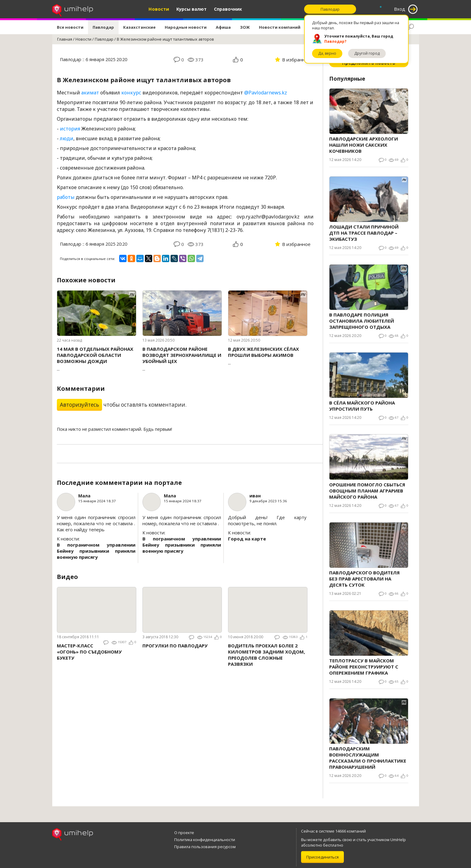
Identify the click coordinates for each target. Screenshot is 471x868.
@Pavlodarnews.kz (266, 93)
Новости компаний (280, 27)
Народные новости (186, 27)
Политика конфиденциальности (205, 840)
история (70, 129)
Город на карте (247, 539)
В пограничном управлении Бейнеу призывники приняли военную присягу (96, 551)
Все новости (70, 27)
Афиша (223, 27)
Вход (400, 9)
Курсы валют (191, 9)
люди (67, 138)
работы (66, 197)
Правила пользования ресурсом (205, 847)
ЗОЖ (245, 27)
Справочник (228, 9)
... (97, 359)
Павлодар (103, 27)
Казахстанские (139, 27)
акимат (90, 93)
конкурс (131, 93)
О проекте (184, 833)
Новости (159, 9)
